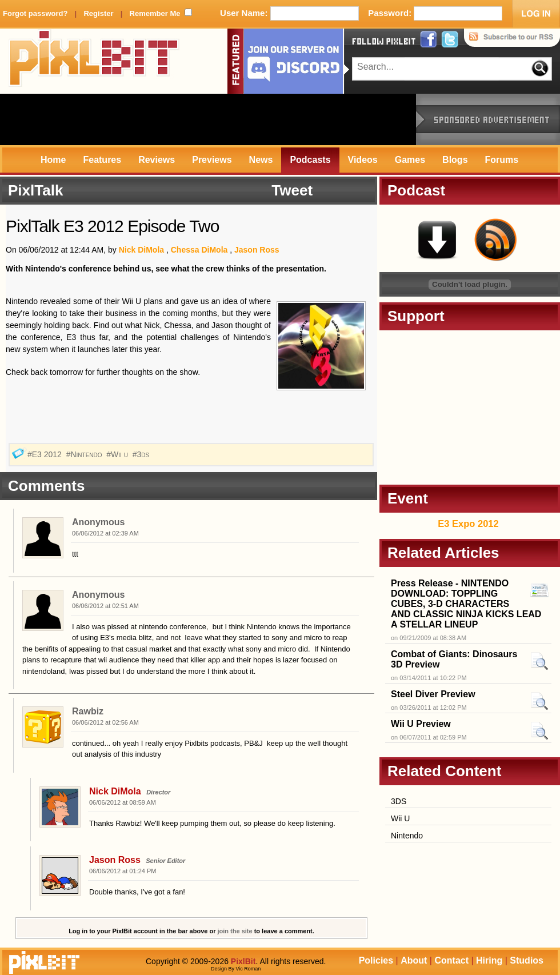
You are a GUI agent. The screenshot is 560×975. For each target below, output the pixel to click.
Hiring (489, 960)
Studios (527, 960)
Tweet (292, 190)
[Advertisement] (208, 119)
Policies (376, 960)
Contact (451, 960)
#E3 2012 (46, 454)
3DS (399, 801)
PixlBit (94, 61)
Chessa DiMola (199, 250)
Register (98, 13)
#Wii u (118, 454)
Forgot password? (35, 13)
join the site (235, 931)
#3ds (142, 454)
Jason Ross (257, 250)
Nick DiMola (141, 250)
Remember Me (155, 13)
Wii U (400, 818)
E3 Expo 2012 (468, 524)
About (414, 960)
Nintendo (407, 836)
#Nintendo (85, 454)
